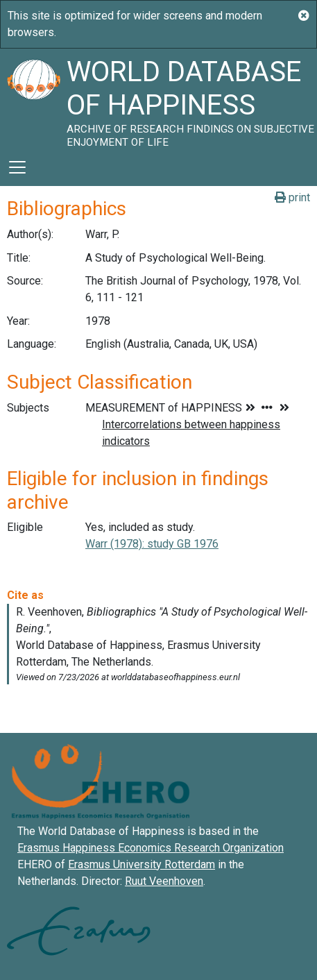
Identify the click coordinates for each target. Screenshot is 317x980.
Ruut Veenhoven (164, 881)
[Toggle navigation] (17, 167)
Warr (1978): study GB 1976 (152, 544)
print (292, 197)
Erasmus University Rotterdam (142, 864)
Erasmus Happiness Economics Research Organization (151, 848)
